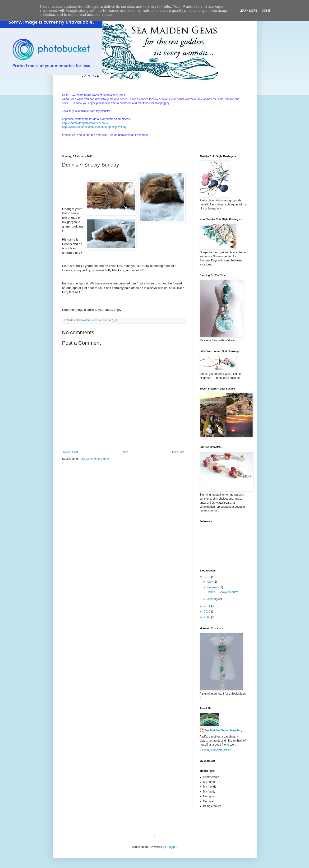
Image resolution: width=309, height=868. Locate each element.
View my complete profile (215, 750)
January (213, 599)
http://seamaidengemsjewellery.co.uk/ (86, 123)
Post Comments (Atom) (94, 459)
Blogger (172, 847)
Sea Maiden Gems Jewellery (223, 730)
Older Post (178, 452)
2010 (208, 612)
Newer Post (71, 452)
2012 (208, 577)
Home (124, 452)
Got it (266, 11)
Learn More (248, 11)
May (210, 582)
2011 (208, 606)
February (213, 587)
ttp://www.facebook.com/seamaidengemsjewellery (95, 127)
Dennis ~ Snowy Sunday (222, 592)
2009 (208, 617)
